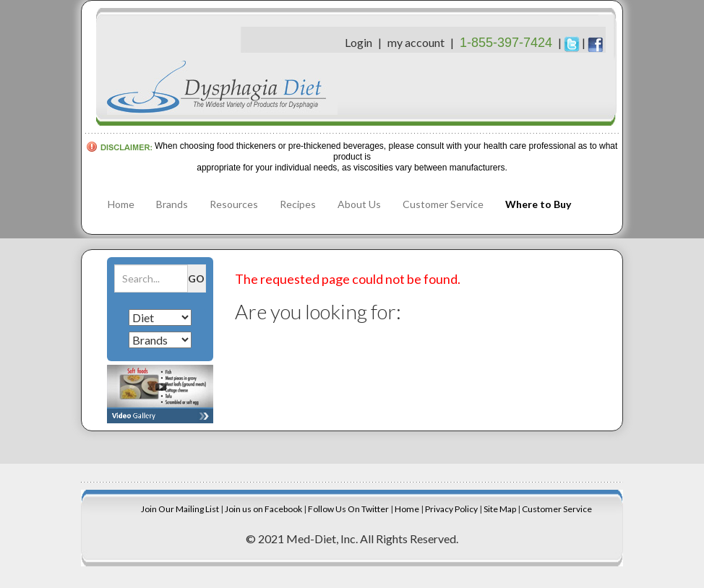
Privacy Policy (451, 509)
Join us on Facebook (263, 509)
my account (416, 42)
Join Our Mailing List (180, 509)
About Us (359, 204)
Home (121, 204)
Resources (234, 204)
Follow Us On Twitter (348, 509)
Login (359, 42)
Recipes (298, 204)
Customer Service (443, 204)
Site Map (500, 509)
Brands (172, 204)
